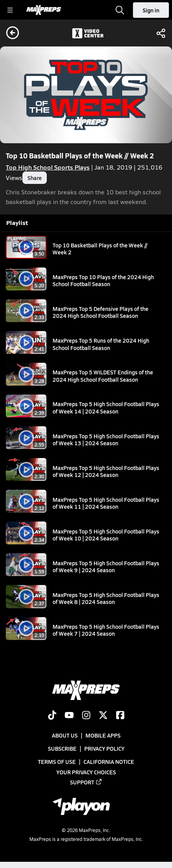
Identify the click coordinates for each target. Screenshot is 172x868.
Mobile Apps (103, 735)
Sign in (151, 10)
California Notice (109, 762)
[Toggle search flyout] (120, 10)
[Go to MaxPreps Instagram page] (86, 716)
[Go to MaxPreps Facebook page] (120, 716)
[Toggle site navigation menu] (10, 10)
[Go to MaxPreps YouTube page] (69, 716)
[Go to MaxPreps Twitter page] (103, 716)
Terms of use (57, 762)
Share (35, 178)
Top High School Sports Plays (48, 167)
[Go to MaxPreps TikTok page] (52, 716)
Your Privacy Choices (86, 772)
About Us (65, 735)
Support (86, 782)
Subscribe (62, 748)
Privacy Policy (104, 748)
